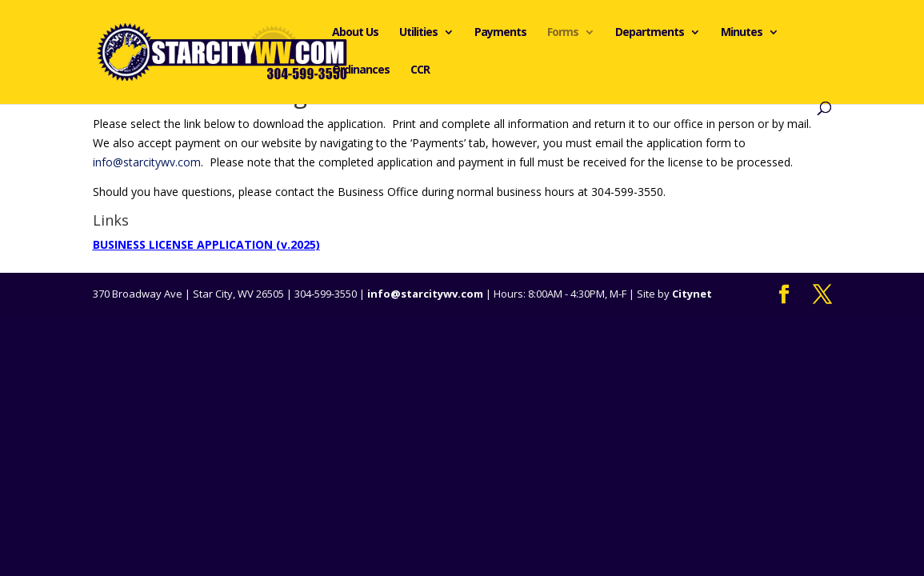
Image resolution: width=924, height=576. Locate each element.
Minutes (742, 33)
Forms (563, 33)
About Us (355, 33)
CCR (420, 70)
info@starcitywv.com (147, 162)
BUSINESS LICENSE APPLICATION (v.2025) (206, 244)
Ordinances (361, 70)
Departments (650, 33)
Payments (500, 33)
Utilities (418, 33)
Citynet (692, 294)
